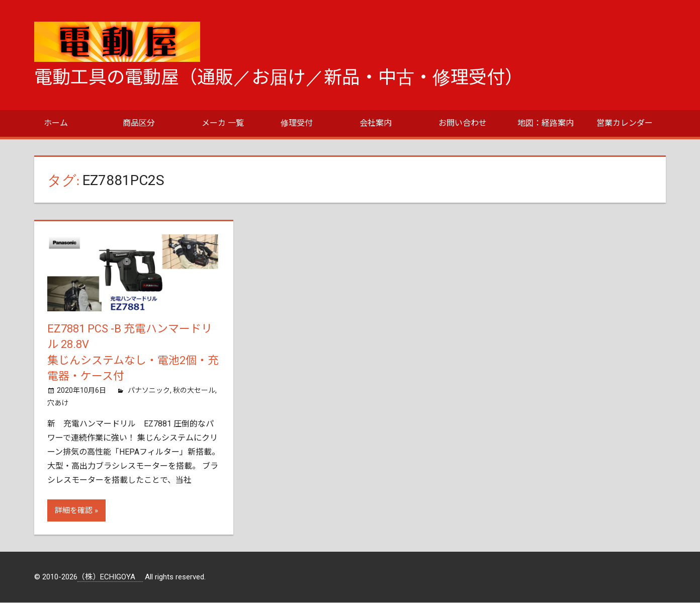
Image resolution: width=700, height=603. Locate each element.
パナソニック (149, 391)
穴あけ (58, 403)
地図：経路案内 (546, 123)
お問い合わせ (463, 123)
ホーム (56, 123)
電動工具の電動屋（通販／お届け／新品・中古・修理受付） (279, 77)
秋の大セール (194, 391)
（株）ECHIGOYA (110, 577)
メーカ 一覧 (223, 123)
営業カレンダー (625, 123)
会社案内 (376, 123)
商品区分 (139, 123)
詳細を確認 (74, 511)
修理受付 (297, 123)
